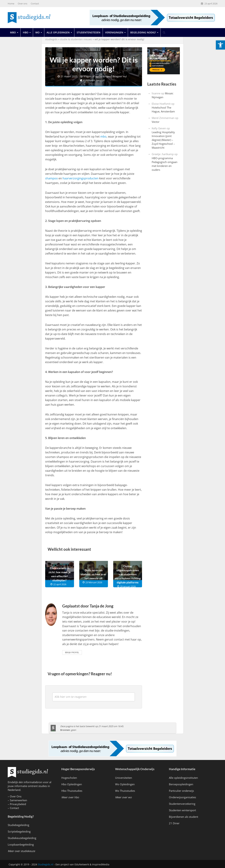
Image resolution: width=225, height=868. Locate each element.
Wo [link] (37, 32)
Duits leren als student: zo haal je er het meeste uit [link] (94, 573)
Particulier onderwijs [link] (181, 790)
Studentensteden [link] (89, 32)
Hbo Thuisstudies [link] (72, 790)
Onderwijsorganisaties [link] (182, 797)
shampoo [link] (52, 178)
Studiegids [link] (51, 39)
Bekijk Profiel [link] (72, 651)
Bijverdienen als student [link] (184, 816)
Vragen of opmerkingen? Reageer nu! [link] (105, 76)
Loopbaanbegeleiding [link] (21, 844)
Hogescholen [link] (69, 777)
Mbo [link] (13, 32)
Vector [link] (156, 122)
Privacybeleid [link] (18, 803)
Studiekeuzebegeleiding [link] (22, 837)
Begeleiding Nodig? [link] (143, 32)
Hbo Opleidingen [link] (72, 783)
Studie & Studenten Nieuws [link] (76, 39)
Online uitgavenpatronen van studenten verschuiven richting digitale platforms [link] (128, 573)
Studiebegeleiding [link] (18, 824)
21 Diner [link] (174, 823)
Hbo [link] (26, 32)
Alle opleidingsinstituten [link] (183, 777)
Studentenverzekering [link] (182, 803)
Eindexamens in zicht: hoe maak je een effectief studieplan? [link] (60, 573)
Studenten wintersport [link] (182, 810)
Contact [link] (35, 4)
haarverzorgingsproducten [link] (81, 178)
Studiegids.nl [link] (46, 864)
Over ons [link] (22, 4)
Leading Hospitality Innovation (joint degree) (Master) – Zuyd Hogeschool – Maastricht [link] (163, 140)
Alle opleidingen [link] (58, 32)
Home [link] (11, 4)
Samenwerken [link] (18, 799)
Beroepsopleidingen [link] (181, 783)
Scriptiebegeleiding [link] (19, 831)
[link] (220, 45)
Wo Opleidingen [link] (125, 783)
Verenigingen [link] (114, 32)
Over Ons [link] (16, 796)
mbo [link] (103, 136)
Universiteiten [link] (124, 777)
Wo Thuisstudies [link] (125, 790)
